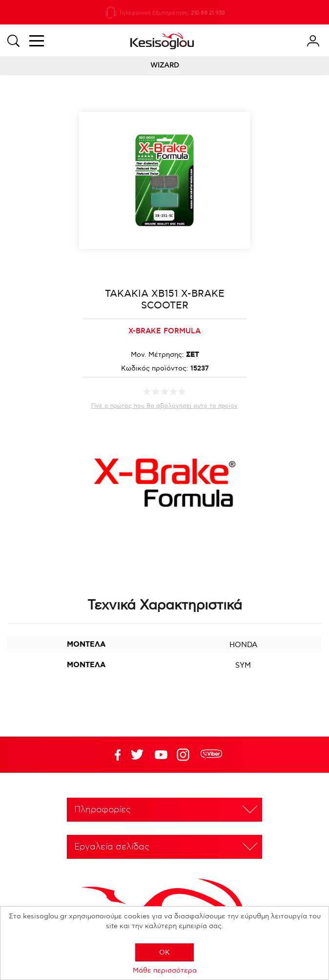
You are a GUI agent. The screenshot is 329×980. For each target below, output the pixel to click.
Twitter (161, 755)
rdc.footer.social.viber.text (211, 755)
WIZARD (165, 65)
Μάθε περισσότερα (165, 970)
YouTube (137, 755)
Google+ (185, 755)
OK (164, 952)
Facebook (113, 755)
